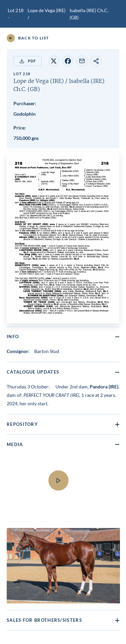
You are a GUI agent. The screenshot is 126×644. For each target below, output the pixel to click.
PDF (28, 61)
